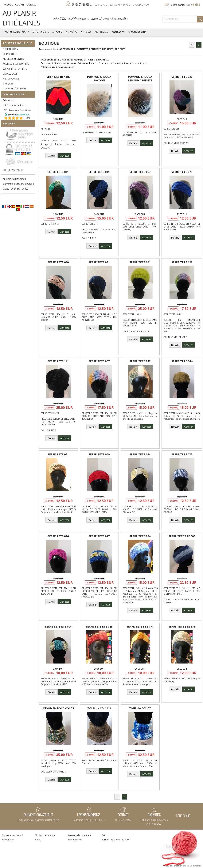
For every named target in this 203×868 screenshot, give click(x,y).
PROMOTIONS (10, 49)
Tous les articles (47, 49)
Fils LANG (86, 32)
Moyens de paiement (80, 835)
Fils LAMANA (101, 32)
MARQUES (8, 84)
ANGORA (57, 32)
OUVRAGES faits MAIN (14, 89)
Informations (137, 32)
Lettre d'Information (14, 105)
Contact (32, 5)
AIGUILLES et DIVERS (13, 59)
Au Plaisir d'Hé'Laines (14, 179)
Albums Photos (41, 32)
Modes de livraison (45, 835)
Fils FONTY (72, 32)
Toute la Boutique (17, 32)
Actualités (8, 100)
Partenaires (8, 840)
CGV (104, 835)
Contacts (118, 32)
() (27, 118)
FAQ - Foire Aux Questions (17, 110)
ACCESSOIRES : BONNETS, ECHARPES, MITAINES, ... (16, 66)
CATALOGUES (10, 74)
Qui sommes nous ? (12, 835)
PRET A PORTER (11, 79)
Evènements (75, 840)
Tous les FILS (9, 54)
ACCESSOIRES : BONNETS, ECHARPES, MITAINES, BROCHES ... (94, 49)
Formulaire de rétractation (116, 840)
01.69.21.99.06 (111, 5)
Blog (37, 840)
